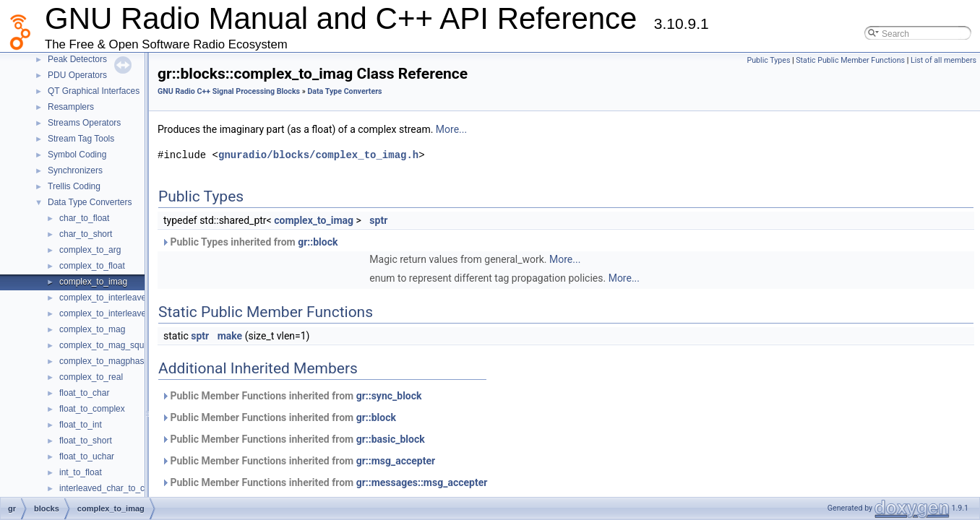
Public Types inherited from (235, 242)
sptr (364, 220)
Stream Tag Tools (81, 139)
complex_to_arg (90, 250)
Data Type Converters (90, 202)
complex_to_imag (93, 282)
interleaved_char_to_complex (116, 488)
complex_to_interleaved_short (117, 313)
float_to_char (84, 393)
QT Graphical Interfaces (94, 91)
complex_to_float (92, 266)
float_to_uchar (87, 456)
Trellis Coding (74, 186)
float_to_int (81, 425)
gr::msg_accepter (382, 461)
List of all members (944, 60)
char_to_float (84, 218)
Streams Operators (84, 123)
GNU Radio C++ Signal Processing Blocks (214, 91)
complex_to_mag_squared (110, 345)
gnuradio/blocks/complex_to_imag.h (304, 155)
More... (437, 129)
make (216, 336)
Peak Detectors (77, 59)
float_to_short (86, 441)
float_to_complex (92, 409)
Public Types (768, 60)
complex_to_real (91, 377)
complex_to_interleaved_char (116, 298)
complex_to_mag (92, 329)
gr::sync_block (375, 396)
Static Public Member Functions (850, 60)
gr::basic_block (376, 439)
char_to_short (86, 234)
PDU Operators (77, 75)
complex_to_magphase (104, 361)
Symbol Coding (77, 155)
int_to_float (81, 472)
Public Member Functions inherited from (277, 396)
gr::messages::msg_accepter (408, 482)
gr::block (303, 242)
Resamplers (71, 107)
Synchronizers (75, 170)
